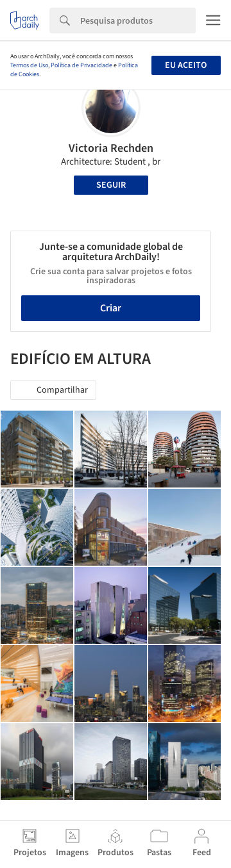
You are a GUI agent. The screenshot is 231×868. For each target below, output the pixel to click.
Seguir (111, 185)
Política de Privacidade (81, 65)
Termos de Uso (29, 65)
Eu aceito (186, 65)
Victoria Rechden (111, 148)
